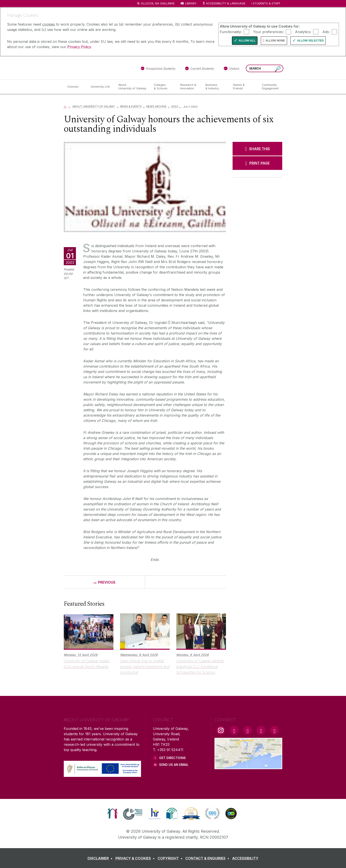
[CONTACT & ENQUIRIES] (208, 858)
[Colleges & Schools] (164, 87)
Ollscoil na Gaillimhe (158, 3)
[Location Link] (248, 767)
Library (191, 3)
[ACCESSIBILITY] (245, 858)
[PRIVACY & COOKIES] (136, 858)
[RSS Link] (275, 730)
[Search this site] (278, 69)
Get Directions (172, 758)
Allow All (247, 40)
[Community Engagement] (270, 87)
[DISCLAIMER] (101, 858)
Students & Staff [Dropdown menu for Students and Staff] (267, 3)
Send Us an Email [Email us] (174, 765)
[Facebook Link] (234, 730)
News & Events (131, 106)
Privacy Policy (79, 47)
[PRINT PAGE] (257, 163)
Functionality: (231, 32)
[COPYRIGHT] (171, 858)
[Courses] (75, 87)
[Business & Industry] (216, 87)
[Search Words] (265, 68)
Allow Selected (311, 40)
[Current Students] (200, 69)
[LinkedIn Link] (261, 730)
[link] (112, 814)
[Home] (65, 106)
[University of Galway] (96, 68)
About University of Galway (94, 106)
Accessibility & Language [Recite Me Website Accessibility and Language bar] (224, 4)
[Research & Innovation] (189, 87)
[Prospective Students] (158, 69)
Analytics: (303, 32)
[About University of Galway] (133, 87)
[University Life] (101, 87)
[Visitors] (232, 69)
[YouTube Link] (248, 730)
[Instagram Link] (221, 730)
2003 (174, 106)
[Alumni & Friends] (244, 87)
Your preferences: (268, 32)
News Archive (156, 106)
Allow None (275, 40)
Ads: (326, 32)
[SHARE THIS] (257, 149)
